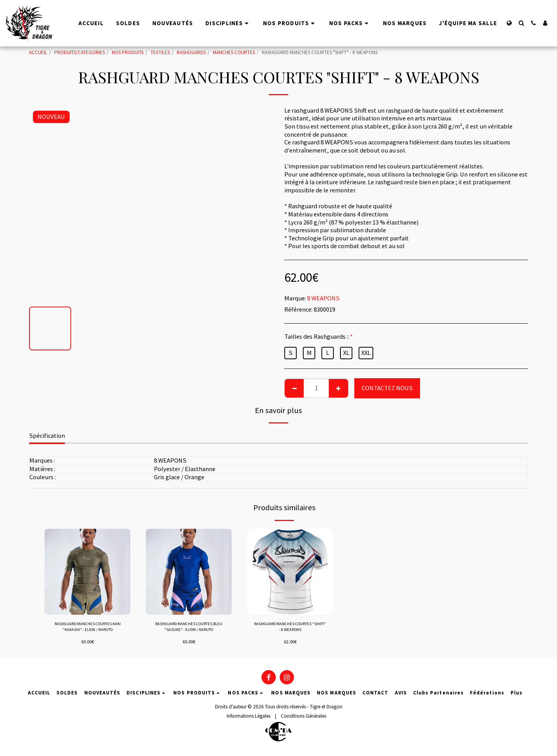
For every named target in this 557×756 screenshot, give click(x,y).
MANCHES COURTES (234, 52)
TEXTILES (160, 52)
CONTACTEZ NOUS (387, 388)
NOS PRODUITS (128, 52)
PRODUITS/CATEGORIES (79, 52)
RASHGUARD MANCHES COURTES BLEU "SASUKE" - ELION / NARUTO (189, 628)
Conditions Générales (303, 719)
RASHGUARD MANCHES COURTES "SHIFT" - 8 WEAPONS (290, 628)
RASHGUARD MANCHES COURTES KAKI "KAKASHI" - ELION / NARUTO (88, 628)
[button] (521, 23)
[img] (87, 572)
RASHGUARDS (191, 52)
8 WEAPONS (323, 298)
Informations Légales (249, 719)
